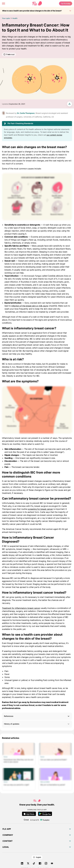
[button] (37, 716)
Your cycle (6, 18)
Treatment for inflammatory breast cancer (21, 608)
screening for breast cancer (40, 509)
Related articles (11, 738)
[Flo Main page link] (37, 4)
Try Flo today (66, 4)
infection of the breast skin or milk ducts (30, 306)
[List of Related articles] (37, 766)
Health (15, 18)
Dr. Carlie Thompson (26, 113)
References (9, 716)
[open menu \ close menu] (3, 4)
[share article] (70, 104)
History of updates (37, 724)
